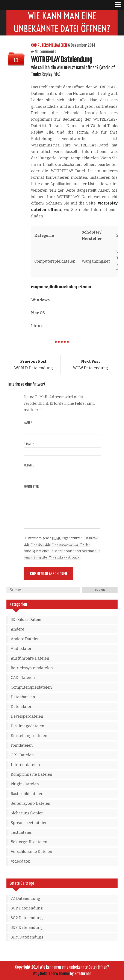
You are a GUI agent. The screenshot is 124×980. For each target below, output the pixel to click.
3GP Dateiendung (27, 908)
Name (28, 423)
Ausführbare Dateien (30, 658)
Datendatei (21, 707)
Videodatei (21, 861)
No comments (45, 52)
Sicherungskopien (27, 813)
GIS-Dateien (22, 755)
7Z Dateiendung (25, 898)
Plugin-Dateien (25, 784)
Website (29, 465)
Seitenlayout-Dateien (30, 803)
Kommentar (31, 487)
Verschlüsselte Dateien (31, 852)
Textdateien (22, 832)
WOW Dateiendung (90, 365)
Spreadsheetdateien (29, 823)
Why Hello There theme (51, 974)
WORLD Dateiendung (33, 365)
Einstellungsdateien (29, 736)
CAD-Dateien (23, 678)
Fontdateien (22, 745)
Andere (17, 629)
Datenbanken (23, 697)
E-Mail (29, 444)
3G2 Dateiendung (27, 918)
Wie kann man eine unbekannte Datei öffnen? (62, 22)
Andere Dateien (25, 639)
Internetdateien (25, 765)
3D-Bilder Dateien (27, 620)
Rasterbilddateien (27, 794)
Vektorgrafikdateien (29, 842)
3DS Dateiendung (27, 928)
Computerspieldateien (49, 45)
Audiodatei (21, 649)
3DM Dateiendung (27, 937)
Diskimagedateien (27, 726)
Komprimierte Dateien (31, 774)
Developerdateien (27, 716)
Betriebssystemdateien (32, 668)
